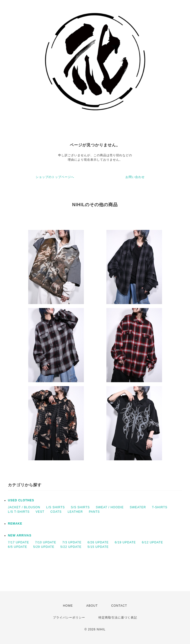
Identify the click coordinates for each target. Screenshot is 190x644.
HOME (68, 606)
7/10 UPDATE (46, 542)
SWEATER (138, 507)
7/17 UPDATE (18, 542)
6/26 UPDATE (98, 542)
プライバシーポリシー (69, 618)
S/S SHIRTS (80, 507)
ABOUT (92, 606)
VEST (40, 512)
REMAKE (15, 524)
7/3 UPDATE (72, 542)
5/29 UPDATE (44, 547)
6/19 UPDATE (125, 542)
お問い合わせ (135, 177)
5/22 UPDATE (71, 547)
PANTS (94, 512)
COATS (56, 512)
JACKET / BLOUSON (24, 507)
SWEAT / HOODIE (110, 507)
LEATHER (75, 512)
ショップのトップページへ (55, 177)
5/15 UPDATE (98, 547)
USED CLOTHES (21, 500)
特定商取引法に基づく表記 (118, 618)
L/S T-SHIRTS (19, 512)
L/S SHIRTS (56, 507)
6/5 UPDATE (18, 547)
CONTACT (119, 606)
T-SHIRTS (160, 507)
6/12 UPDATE (152, 542)
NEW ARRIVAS (20, 535)
